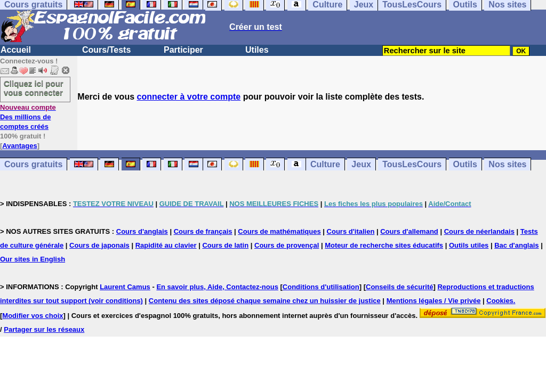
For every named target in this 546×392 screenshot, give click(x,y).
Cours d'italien (351, 231)
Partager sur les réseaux (44, 329)
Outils (465, 164)
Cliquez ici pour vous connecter (34, 88)
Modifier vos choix (33, 316)
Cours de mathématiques (279, 231)
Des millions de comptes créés (28, 117)
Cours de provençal (287, 245)
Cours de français (203, 231)
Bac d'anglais (516, 245)
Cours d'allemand (409, 231)
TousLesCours (412, 164)
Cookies (500, 301)
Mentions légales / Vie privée (434, 301)
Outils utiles (469, 245)
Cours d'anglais (142, 231)
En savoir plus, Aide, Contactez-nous (217, 287)
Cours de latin (225, 245)
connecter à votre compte (189, 97)
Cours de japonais (99, 245)
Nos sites (507, 164)
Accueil (16, 50)
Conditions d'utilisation (321, 287)
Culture (325, 164)
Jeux (361, 164)
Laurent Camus (125, 287)
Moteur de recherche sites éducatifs (384, 245)
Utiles (257, 50)
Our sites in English (33, 259)
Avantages (19, 146)
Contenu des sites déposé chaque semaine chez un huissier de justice (265, 301)
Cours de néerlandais (479, 231)
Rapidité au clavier (166, 245)
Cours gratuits (33, 164)
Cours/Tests (106, 50)
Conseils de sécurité (399, 287)
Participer (183, 50)
